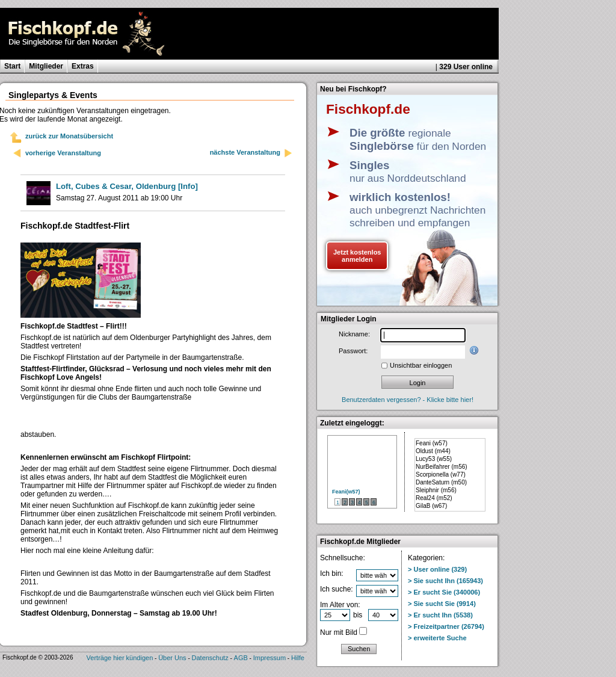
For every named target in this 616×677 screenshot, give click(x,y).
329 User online (466, 67)
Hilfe (298, 658)
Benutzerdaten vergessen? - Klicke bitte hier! (408, 400)
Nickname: (354, 334)
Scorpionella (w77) (441, 475)
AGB (241, 658)
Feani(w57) (346, 492)
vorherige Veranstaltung (63, 153)
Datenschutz (210, 658)
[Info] (127, 186)
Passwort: (353, 351)
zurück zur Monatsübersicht (69, 136)
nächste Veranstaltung (251, 153)
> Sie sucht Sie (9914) (442, 604)
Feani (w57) (432, 443)
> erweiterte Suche (437, 638)
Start (12, 66)
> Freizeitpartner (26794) (446, 626)
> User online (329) (437, 569)
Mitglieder (46, 66)
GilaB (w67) (431, 506)
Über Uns (172, 658)
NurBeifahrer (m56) (442, 467)
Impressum (269, 658)
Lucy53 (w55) (434, 459)
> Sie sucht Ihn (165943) (445, 581)
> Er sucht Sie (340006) (444, 592)
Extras (83, 66)
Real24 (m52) (434, 498)
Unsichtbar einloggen (421, 365)
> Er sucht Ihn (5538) (440, 615)
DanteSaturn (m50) (441, 482)
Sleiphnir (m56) (436, 490)
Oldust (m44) (433, 451)
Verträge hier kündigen (120, 658)
